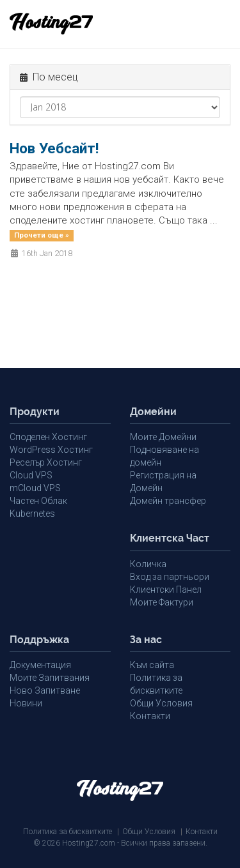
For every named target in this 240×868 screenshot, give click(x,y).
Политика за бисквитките (68, 832)
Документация (40, 665)
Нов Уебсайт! (54, 148)
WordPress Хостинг (51, 450)
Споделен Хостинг (48, 437)
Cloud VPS (31, 475)
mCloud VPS (35, 488)
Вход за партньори (170, 577)
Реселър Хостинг (46, 462)
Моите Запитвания (50, 678)
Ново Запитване (45, 690)
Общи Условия (161, 703)
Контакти (150, 716)
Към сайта (152, 665)
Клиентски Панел (166, 590)
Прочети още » (42, 235)
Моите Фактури (162, 602)
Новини (26, 703)
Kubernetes (32, 514)
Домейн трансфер (168, 501)
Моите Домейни (163, 437)
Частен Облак (38, 501)
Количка (148, 564)
